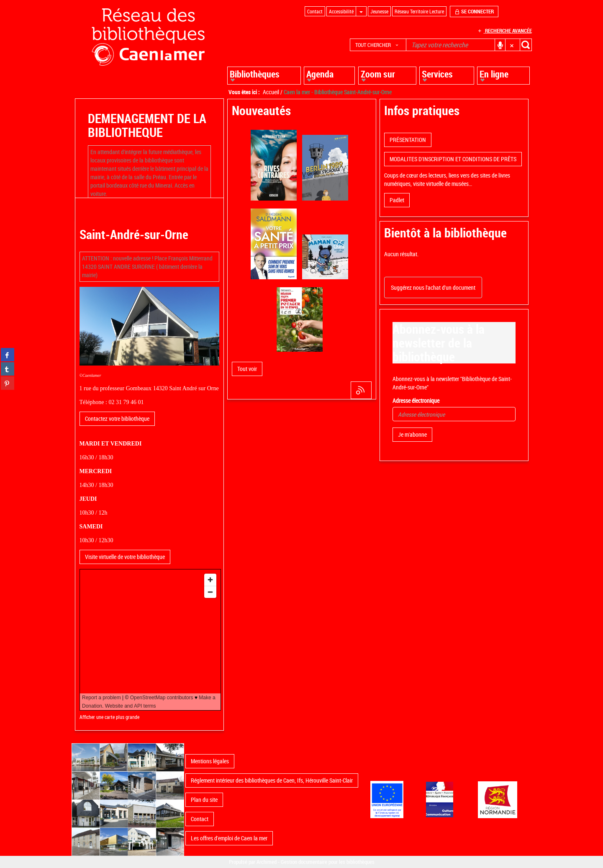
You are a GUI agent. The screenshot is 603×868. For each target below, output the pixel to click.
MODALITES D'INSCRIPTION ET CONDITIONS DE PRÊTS (453, 159)
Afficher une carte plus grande (109, 717)
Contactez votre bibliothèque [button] (117, 419)
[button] (378, 45)
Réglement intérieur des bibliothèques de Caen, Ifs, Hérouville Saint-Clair (272, 780)
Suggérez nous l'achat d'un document (433, 287)
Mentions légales (210, 761)
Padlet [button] (397, 200)
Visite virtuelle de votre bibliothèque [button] (125, 557)
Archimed (267, 862)
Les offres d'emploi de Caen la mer (229, 838)
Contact (200, 819)
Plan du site (204, 800)
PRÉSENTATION (408, 140)
